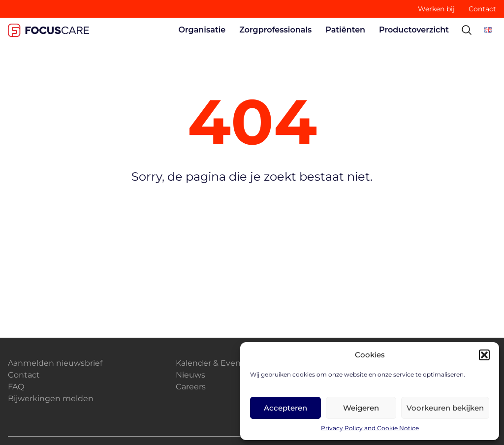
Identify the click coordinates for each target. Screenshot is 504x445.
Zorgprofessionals (275, 30)
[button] (484, 355)
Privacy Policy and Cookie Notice (370, 428)
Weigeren (361, 408)
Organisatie (202, 30)
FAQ (16, 387)
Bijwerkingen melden (51, 398)
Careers (191, 387)
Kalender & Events (212, 363)
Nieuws (190, 375)
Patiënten (345, 30)
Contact (482, 9)
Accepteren (285, 408)
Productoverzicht (414, 30)
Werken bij (436, 9)
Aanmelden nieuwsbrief (55, 363)
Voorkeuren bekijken (445, 408)
